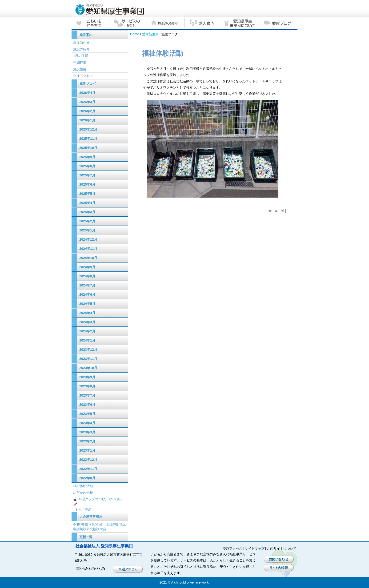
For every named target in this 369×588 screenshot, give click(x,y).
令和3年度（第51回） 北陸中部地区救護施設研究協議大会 (100, 527)
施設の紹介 (81, 49)
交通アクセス (83, 76)
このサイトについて (282, 548)
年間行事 (80, 63)
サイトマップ (255, 548)
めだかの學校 (83, 493)
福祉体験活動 (83, 486)
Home (135, 34)
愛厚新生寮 (150, 34)
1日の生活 (81, 56)
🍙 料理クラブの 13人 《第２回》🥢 (98, 501)
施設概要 (80, 69)
